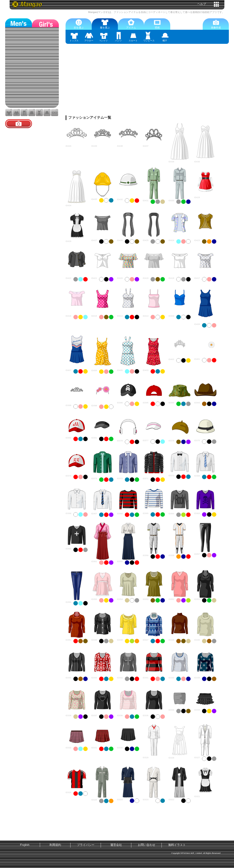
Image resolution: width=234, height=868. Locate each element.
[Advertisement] (147, 82)
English (25, 845)
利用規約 (55, 845)
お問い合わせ (147, 845)
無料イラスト (177, 845)
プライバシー (86, 845)
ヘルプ (202, 4)
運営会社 (116, 845)
